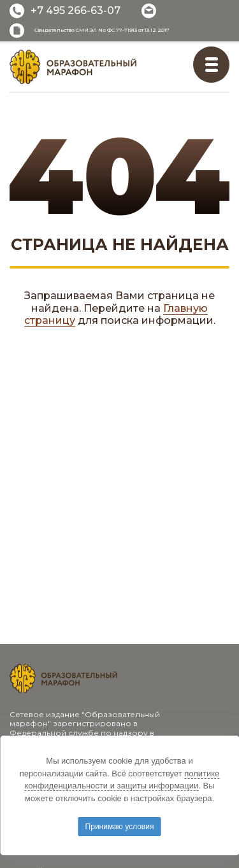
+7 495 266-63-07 (76, 10)
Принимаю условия (120, 827)
